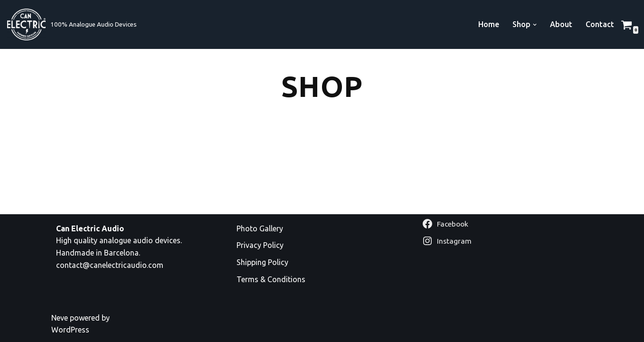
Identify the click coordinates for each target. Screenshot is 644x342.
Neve (60, 318)
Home (489, 24)
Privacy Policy (260, 245)
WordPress (70, 330)
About (561, 24)
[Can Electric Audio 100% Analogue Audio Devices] (72, 24)
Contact (600, 24)
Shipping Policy (262, 262)
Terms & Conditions (271, 279)
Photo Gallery (260, 228)
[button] (535, 25)
